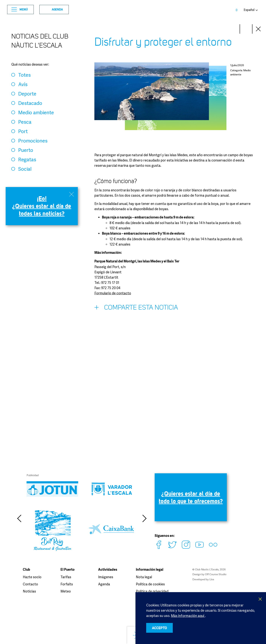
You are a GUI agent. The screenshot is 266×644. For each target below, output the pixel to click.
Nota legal (144, 577)
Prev (246, 29)
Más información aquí (188, 616)
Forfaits (67, 584)
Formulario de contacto (113, 293)
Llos (212, 579)
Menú (20, 9)
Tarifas (66, 577)
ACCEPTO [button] (160, 628)
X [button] (260, 599)
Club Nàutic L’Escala (133, 9)
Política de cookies (150, 584)
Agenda (53, 9)
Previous (19, 518)
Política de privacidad (152, 591)
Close (258, 29)
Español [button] (249, 10)
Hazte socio (32, 577)
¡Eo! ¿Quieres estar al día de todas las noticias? (42, 206)
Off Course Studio (216, 574)
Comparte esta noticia (136, 308)
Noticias (29, 591)
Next (234, 29)
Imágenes (106, 577)
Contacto (30, 584)
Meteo (66, 591)
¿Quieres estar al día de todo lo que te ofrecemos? (191, 497)
